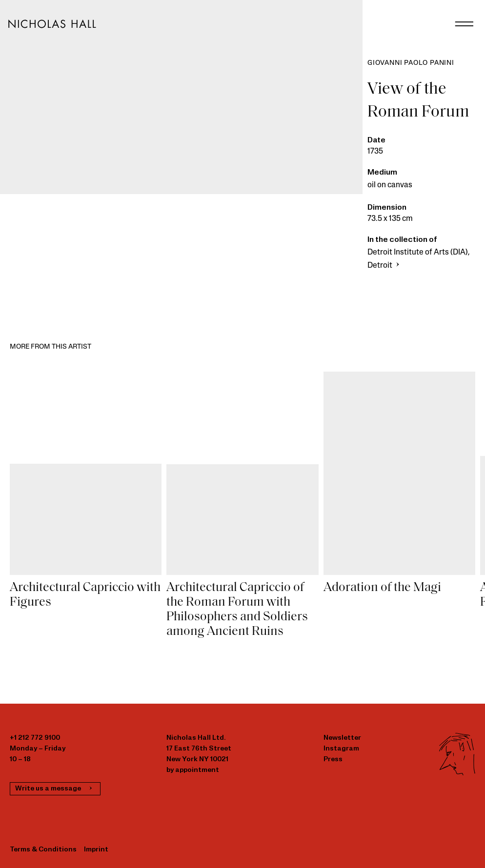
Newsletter (342, 738)
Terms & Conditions (43, 850)
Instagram (341, 749)
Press (333, 759)
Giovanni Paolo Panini (411, 63)
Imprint (96, 850)
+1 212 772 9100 (35, 738)
